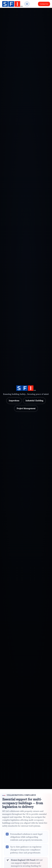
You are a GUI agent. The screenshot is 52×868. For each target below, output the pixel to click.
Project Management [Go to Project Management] (26, 409)
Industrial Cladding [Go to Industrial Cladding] (34, 401)
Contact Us (44, 4)
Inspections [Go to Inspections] (14, 401)
